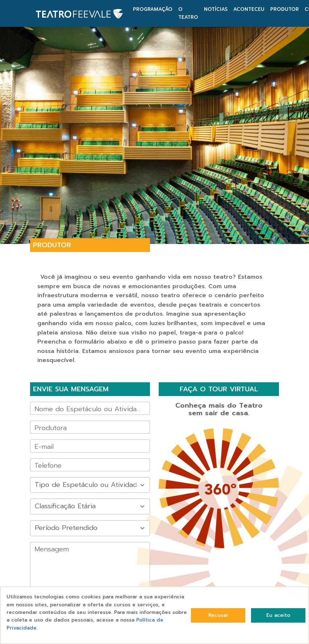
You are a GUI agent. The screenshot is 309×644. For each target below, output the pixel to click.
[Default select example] (90, 485)
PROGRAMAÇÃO (153, 9)
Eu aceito (278, 615)
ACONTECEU (249, 9)
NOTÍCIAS (216, 9)
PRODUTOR (285, 9)
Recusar (218, 615)
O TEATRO (188, 13)
